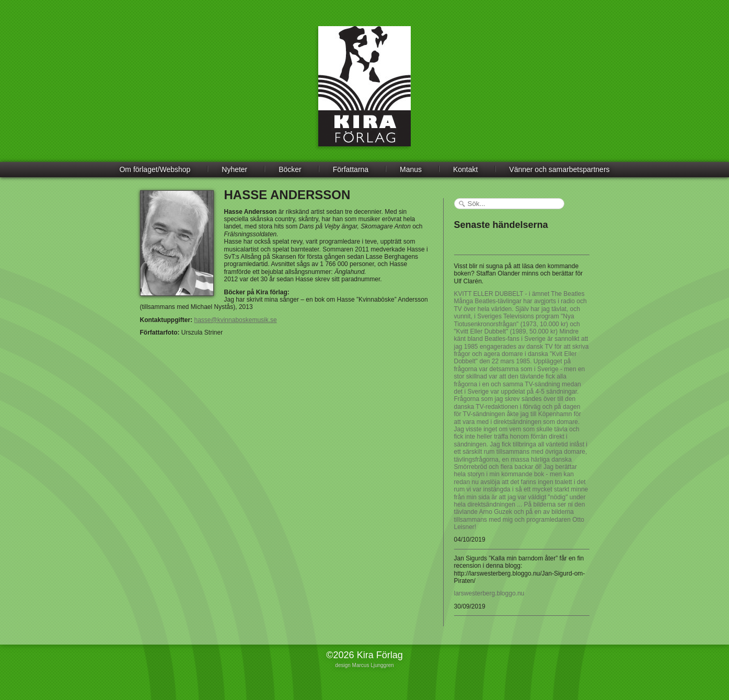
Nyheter (234, 169)
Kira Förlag (364, 94)
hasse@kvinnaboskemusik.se (236, 320)
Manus (411, 169)
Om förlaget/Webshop (155, 169)
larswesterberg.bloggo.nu (489, 593)
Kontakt (465, 169)
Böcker (290, 169)
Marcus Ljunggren (373, 665)
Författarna (351, 169)
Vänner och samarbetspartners (559, 169)
